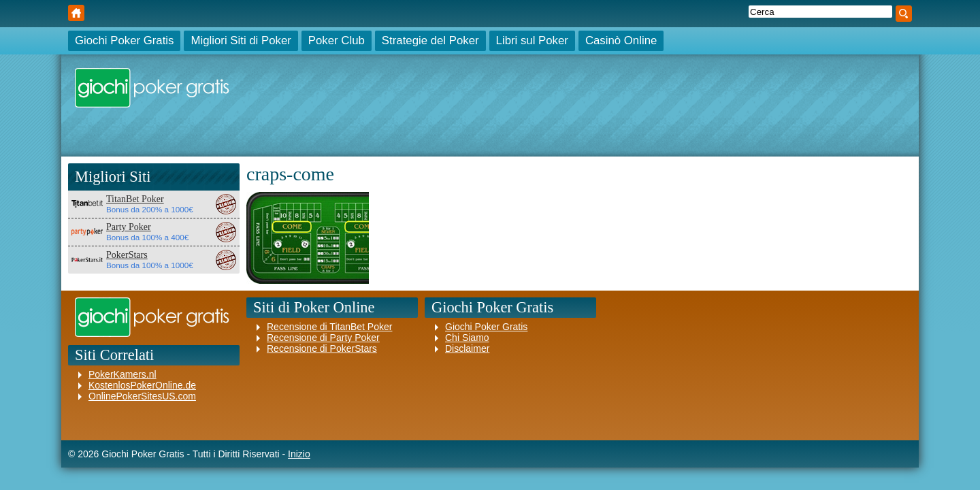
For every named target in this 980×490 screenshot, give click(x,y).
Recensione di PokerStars (322, 348)
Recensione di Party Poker (323, 338)
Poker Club (337, 40)
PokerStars (127, 255)
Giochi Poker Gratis (76, 13)
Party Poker (129, 227)
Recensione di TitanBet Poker (329, 327)
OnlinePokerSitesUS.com (142, 396)
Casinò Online (621, 40)
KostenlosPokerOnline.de (142, 385)
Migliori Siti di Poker (241, 40)
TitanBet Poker (135, 199)
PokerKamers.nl (122, 374)
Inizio (299, 454)
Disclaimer (467, 348)
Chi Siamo (467, 338)
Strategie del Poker (430, 40)
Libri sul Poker (532, 40)
